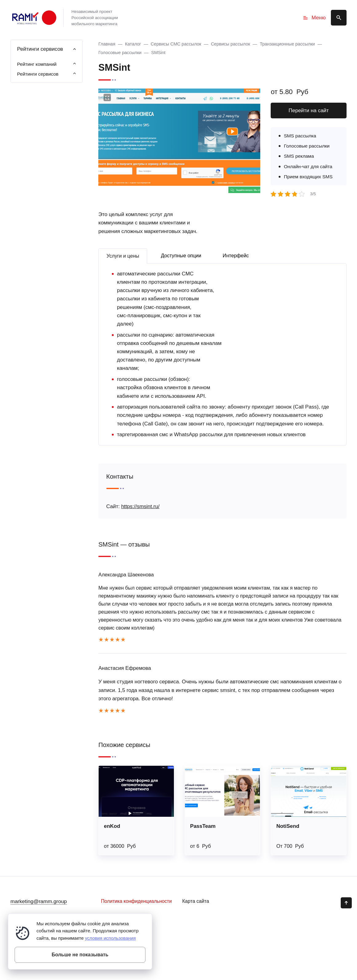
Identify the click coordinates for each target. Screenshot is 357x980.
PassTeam (203, 826)
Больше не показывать (80, 955)
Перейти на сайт (309, 111)
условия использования (110, 938)
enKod (112, 826)
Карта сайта (196, 901)
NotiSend (288, 826)
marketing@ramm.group (39, 901)
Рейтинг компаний (37, 64)
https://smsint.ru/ (140, 506)
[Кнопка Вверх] (346, 903)
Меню (314, 18)
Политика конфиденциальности (137, 901)
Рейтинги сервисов (38, 74)
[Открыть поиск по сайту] (339, 18)
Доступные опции (181, 255)
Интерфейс (236, 255)
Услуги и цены (123, 256)
